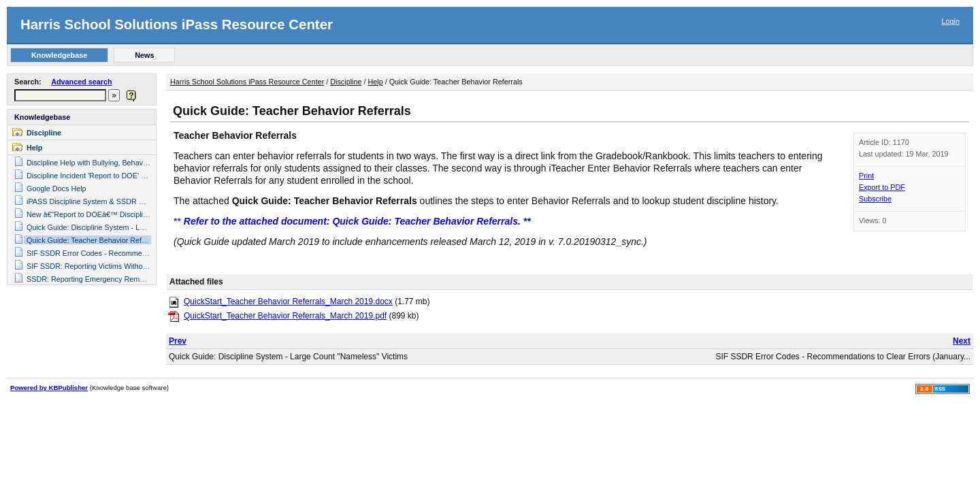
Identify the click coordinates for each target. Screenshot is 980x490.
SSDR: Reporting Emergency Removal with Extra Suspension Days (136, 279)
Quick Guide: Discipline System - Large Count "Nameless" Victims (134, 227)
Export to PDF (882, 187)
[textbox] (60, 95)
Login (951, 21)
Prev (178, 341)
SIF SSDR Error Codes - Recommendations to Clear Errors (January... (843, 357)
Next (962, 341)
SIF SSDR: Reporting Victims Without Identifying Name (116, 266)
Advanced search (81, 82)
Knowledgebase (42, 117)
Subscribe (875, 199)
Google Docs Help (56, 189)
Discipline (44, 133)
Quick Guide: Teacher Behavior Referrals (93, 240)
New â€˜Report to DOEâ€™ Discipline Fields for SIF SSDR (123, 214)
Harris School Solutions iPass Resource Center (177, 24)
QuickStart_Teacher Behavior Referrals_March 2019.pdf (285, 316)
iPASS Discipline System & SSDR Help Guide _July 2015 (120, 201)
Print (866, 176)
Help (34, 148)
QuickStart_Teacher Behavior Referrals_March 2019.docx (288, 301)
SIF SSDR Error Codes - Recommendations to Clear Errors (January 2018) (149, 253)
